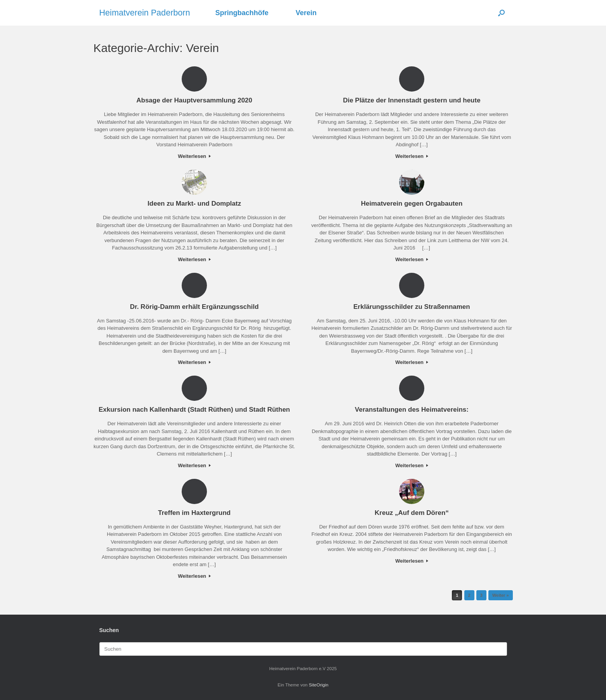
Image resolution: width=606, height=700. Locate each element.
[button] (501, 13)
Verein (306, 13)
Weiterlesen (194, 156)
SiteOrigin (319, 685)
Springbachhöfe (242, 13)
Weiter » (501, 595)
